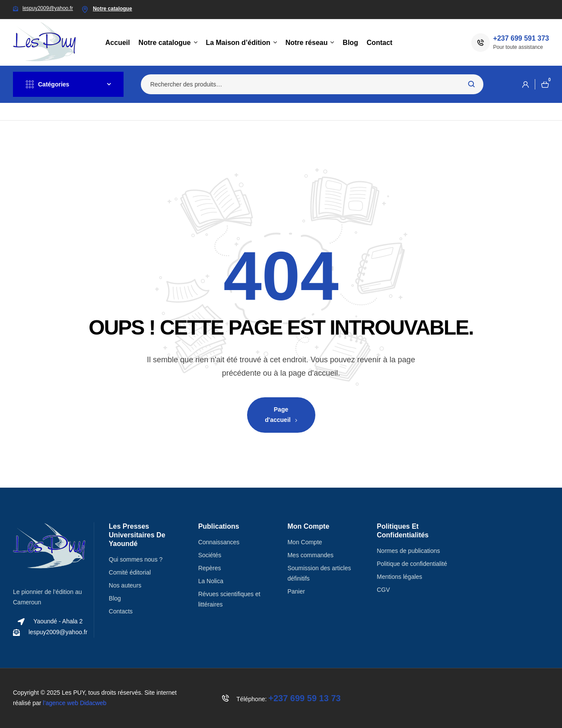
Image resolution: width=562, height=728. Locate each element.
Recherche (472, 84)
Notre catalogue (113, 9)
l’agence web (75, 703)
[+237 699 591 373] (481, 43)
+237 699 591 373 (521, 38)
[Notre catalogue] (85, 10)
